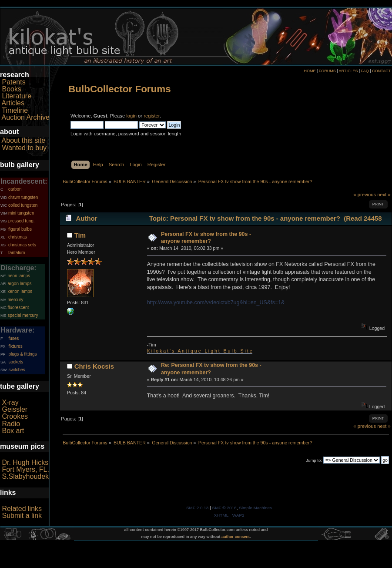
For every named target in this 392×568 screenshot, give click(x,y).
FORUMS (327, 71)
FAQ (365, 71)
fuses (13, 338)
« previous (365, 195)
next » (384, 195)
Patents (13, 82)
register (152, 116)
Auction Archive (26, 117)
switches (17, 370)
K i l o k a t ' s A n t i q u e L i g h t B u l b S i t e (200, 351)
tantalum (17, 253)
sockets (16, 362)
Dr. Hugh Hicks (25, 462)
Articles (13, 103)
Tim (80, 235)
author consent (236, 537)
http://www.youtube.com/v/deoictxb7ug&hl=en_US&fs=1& (216, 302)
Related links (22, 509)
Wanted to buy (24, 148)
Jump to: (314, 460)
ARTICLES (348, 71)
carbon (15, 189)
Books (11, 89)
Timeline (15, 110)
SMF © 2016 (224, 508)
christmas (18, 237)
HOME (310, 71)
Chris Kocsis (94, 366)
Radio (11, 424)
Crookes (15, 416)
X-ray (10, 402)
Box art (13, 431)
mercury (15, 300)
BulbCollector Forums (120, 89)
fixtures (15, 346)
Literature (17, 96)
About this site (24, 140)
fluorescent (18, 308)
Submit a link (22, 516)
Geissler (15, 409)
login (131, 116)
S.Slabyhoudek (25, 476)
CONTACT (381, 71)
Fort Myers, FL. (25, 469)
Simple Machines (255, 508)
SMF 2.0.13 (198, 508)
